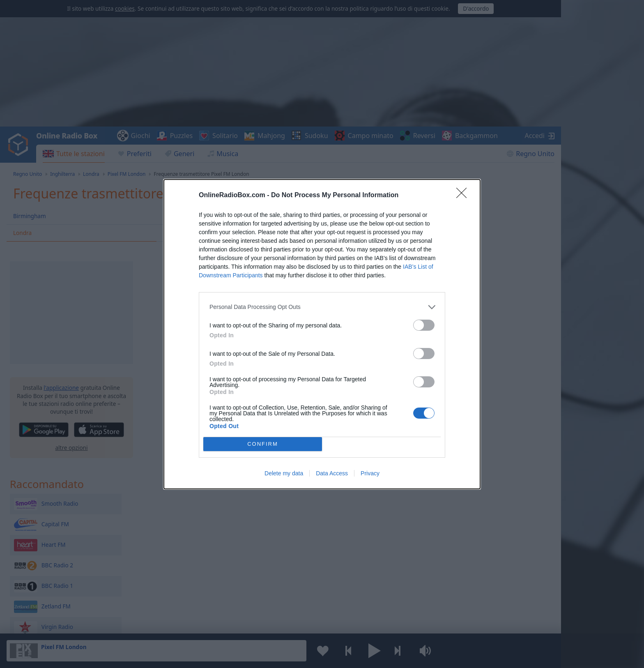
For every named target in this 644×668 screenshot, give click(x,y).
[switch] (424, 325)
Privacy (370, 473)
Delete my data (284, 473)
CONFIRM (263, 444)
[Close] (464, 196)
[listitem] (322, 307)
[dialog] (322, 334)
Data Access (332, 473)
